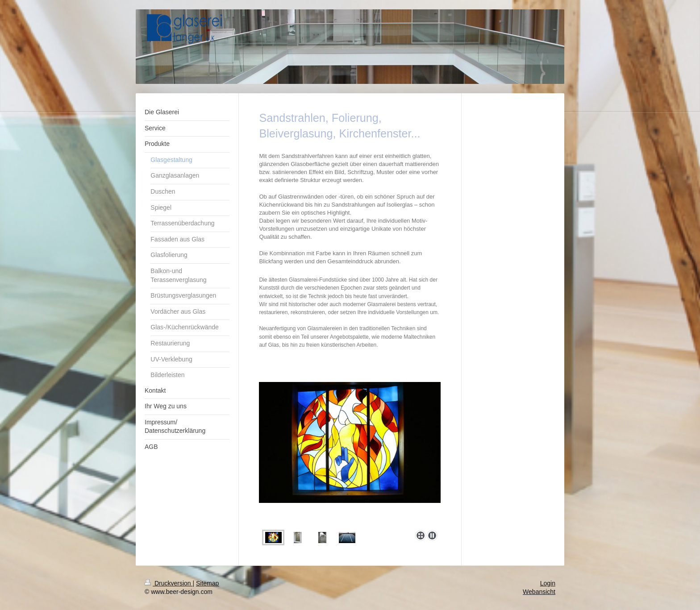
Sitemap (207, 583)
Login (548, 583)
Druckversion (169, 583)
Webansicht (539, 592)
